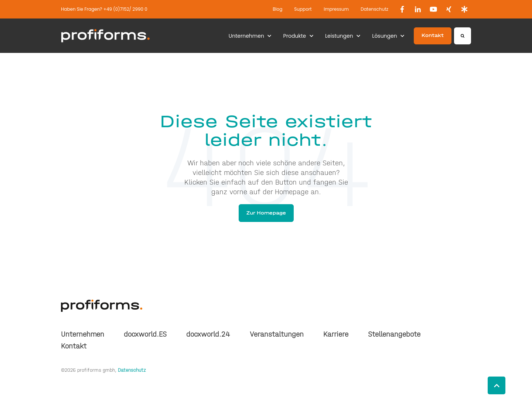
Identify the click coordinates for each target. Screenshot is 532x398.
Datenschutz (374, 9)
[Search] (463, 36)
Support (303, 9)
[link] (402, 9)
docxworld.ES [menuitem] (145, 334)
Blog (277, 9)
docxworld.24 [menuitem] (208, 334)
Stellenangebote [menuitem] (394, 334)
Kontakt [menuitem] (74, 346)
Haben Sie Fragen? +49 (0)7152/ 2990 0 (104, 9)
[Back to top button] (497, 385)
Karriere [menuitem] (336, 334)
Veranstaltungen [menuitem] (277, 334)
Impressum (336, 9)
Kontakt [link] (433, 35)
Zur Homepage (266, 213)
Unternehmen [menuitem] (83, 334)
